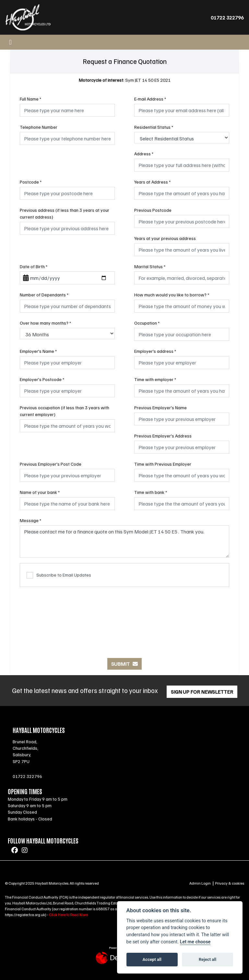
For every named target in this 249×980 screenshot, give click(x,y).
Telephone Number (39, 127)
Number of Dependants (44, 295)
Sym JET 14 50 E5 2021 (125, 80)
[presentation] (124, 619)
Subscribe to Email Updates (59, 575)
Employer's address (155, 351)
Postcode (31, 182)
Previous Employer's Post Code (51, 464)
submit (124, 664)
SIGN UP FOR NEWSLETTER (202, 692)
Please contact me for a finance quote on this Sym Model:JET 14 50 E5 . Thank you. (124, 542)
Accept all (152, 959)
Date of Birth (34, 266)
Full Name (30, 99)
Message (30, 520)
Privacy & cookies (230, 883)
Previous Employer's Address (163, 436)
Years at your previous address (165, 238)
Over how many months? (45, 323)
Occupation (147, 323)
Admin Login (200, 883)
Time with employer (155, 379)
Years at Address (152, 182)
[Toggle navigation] (10, 42)
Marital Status (150, 266)
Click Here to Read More (68, 915)
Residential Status (154, 127)
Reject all (207, 959)
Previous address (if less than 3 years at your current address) (65, 213)
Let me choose (195, 942)
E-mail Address (150, 99)
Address (144, 154)
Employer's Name (38, 351)
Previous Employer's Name (160, 407)
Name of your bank (40, 492)
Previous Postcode (153, 210)
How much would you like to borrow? (172, 295)
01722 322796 (227, 18)
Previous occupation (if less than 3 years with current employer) (65, 411)
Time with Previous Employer (163, 464)
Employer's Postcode (42, 379)
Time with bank (151, 492)
